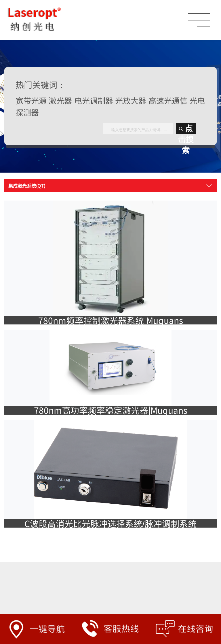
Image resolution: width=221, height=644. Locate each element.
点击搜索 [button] (186, 129)
